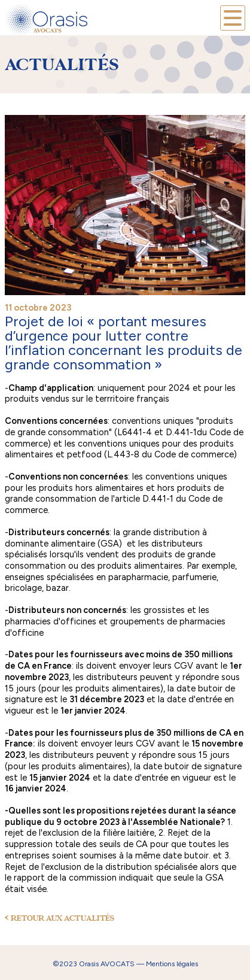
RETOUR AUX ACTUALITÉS (60, 919)
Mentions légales (172, 964)
